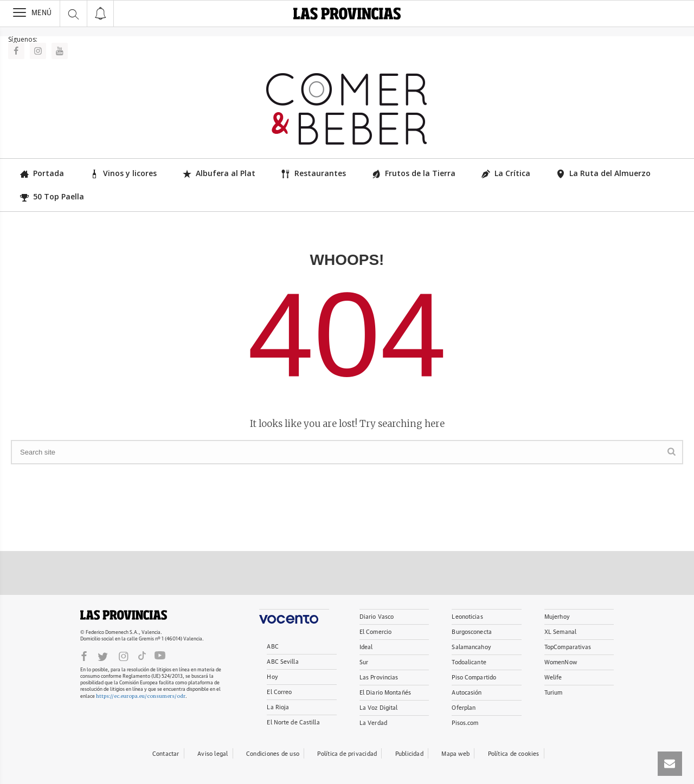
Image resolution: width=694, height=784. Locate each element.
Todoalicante (469, 662)
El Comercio (375, 632)
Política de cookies (514, 754)
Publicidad (409, 754)
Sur (364, 662)
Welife (553, 678)
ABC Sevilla (282, 662)
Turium (554, 693)
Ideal (366, 647)
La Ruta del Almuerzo (603, 173)
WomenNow (561, 662)
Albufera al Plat (219, 173)
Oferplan (464, 708)
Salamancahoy (471, 647)
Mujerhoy (557, 617)
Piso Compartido (474, 678)
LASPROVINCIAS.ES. (124, 615)
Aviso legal (213, 754)
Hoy (272, 677)
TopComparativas (568, 647)
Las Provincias (379, 678)
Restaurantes (314, 173)
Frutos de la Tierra (414, 173)
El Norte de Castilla (293, 723)
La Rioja (278, 707)
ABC (272, 647)
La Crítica (506, 173)
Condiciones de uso (273, 754)
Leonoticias (467, 617)
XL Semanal (560, 632)
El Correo (279, 692)
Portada (42, 173)
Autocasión (467, 693)
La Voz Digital (379, 708)
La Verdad (373, 723)
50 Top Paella (52, 196)
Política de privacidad (347, 754)
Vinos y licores (123, 173)
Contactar (166, 754)
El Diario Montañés (385, 693)
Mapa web (455, 754)
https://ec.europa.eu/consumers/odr (141, 696)
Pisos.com (465, 723)
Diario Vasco (377, 617)
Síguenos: (23, 39)
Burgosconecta (471, 632)
